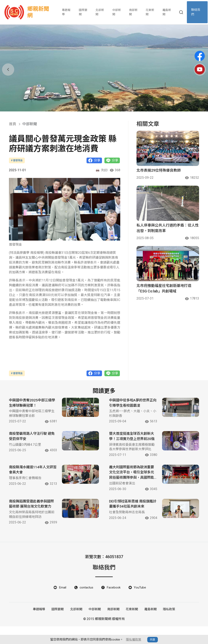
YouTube (140, 605)
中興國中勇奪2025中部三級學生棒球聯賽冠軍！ (31, 403)
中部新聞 (117, 12)
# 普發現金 (17, 160)
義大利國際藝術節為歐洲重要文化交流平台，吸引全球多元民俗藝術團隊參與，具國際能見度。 (131, 484)
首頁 (13, 124)
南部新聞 (133, 12)
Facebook (114, 605)
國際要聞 (83, 12)
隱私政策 (168, 627)
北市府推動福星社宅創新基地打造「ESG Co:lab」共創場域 (164, 288)
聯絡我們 (196, 12)
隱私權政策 (134, 640)
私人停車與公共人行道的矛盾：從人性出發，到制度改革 (168, 228)
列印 (102, 170)
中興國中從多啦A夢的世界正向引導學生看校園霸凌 (130, 403)
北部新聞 (100, 12)
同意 (153, 640)
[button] (101, 107)
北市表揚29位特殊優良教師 (159, 170)
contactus (87, 605)
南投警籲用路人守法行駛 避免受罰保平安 (31, 437)
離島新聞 (167, 12)
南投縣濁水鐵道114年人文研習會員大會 (30, 481)
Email (63, 605)
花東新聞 (150, 12)
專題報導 (67, 12)
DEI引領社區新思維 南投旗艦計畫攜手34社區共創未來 (131, 516)
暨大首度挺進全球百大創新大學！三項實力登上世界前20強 (131, 440)
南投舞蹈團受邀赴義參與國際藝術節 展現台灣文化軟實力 (31, 519)
